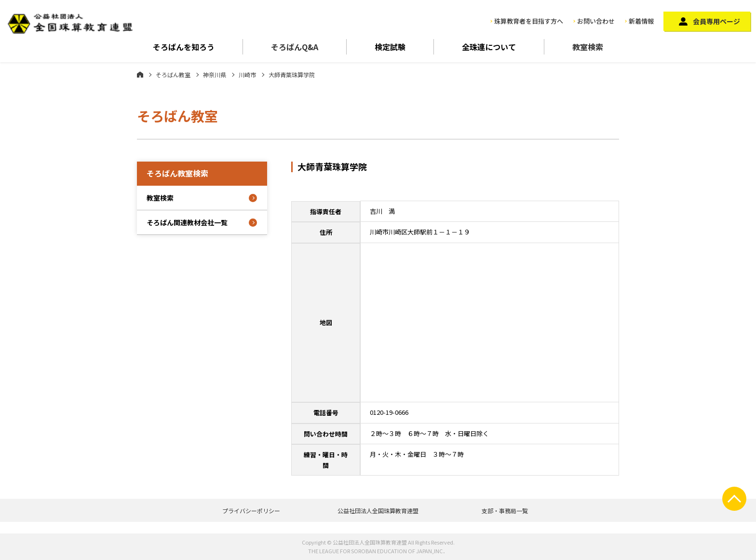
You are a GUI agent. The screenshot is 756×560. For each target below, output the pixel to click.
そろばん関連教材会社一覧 (187, 222)
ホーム (140, 74)
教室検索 (588, 47)
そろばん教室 (173, 75)
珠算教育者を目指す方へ (529, 21)
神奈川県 (215, 75)
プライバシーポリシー (251, 511)
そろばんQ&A (295, 47)
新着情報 (641, 21)
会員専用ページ (716, 21)
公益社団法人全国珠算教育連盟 (378, 511)
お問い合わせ (596, 21)
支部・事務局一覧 (505, 511)
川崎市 (247, 75)
